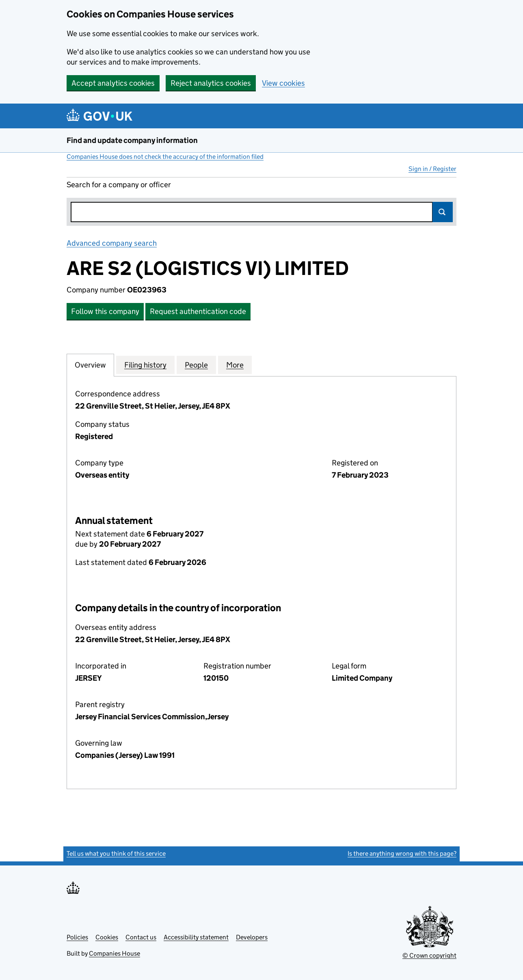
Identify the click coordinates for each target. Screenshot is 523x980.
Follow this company (105, 311)
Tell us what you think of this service (116, 853)
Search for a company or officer (119, 185)
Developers (252, 937)
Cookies (107, 937)
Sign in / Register (432, 169)
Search (443, 212)
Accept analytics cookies (113, 83)
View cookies (283, 83)
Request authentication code (198, 311)
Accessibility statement (196, 937)
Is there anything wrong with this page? (402, 853)
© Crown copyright (429, 955)
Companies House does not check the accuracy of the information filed (165, 157)
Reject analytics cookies (211, 83)
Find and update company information (132, 140)
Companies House (115, 953)
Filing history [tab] (145, 365)
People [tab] (196, 365)
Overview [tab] (90, 365)
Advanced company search (112, 243)
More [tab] (235, 365)
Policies (77, 937)
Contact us (141, 937)
